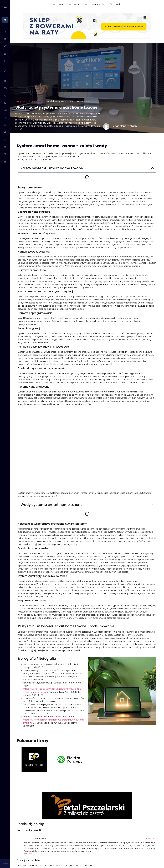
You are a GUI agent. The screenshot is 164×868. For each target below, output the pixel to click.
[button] (152, 168)
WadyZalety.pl (22, 101)
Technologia (38, 101)
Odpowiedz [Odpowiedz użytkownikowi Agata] (28, 853)
